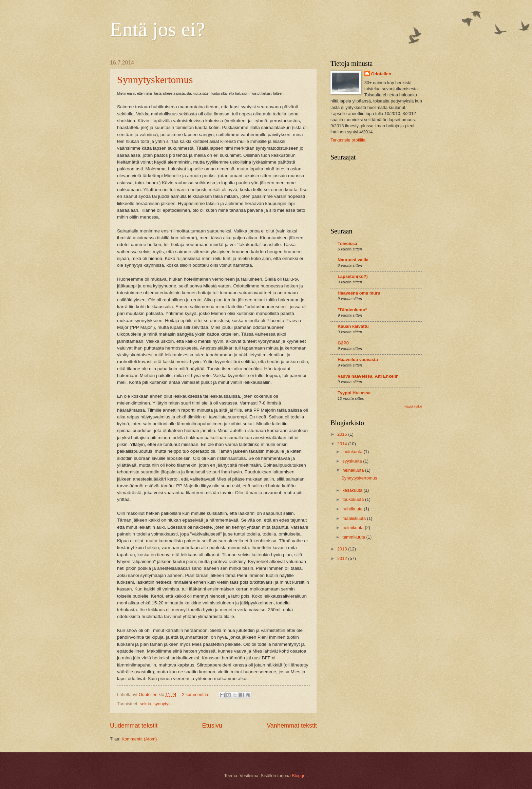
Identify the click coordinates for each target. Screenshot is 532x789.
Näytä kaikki (413, 406)
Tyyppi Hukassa (354, 393)
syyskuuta (353, 461)
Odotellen (381, 74)
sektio (146, 704)
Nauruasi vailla (353, 260)
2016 (343, 434)
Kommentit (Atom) (139, 739)
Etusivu (212, 726)
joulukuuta (353, 452)
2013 (343, 549)
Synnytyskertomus (155, 80)
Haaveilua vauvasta (358, 360)
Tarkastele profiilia (348, 140)
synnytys (162, 704)
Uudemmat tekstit (134, 726)
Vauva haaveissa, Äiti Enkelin (368, 376)
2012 (343, 558)
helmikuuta (354, 528)
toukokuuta (354, 499)
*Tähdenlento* (352, 310)
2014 (343, 444)
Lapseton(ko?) (353, 276)
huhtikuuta (353, 509)
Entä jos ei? (157, 29)
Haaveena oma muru (359, 293)
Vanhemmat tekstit (292, 726)
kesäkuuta (353, 490)
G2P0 (343, 343)
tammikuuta (354, 537)
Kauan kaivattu (353, 326)
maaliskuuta (355, 518)
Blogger (299, 776)
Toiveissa (347, 243)
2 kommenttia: (196, 694)
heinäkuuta (354, 470)
